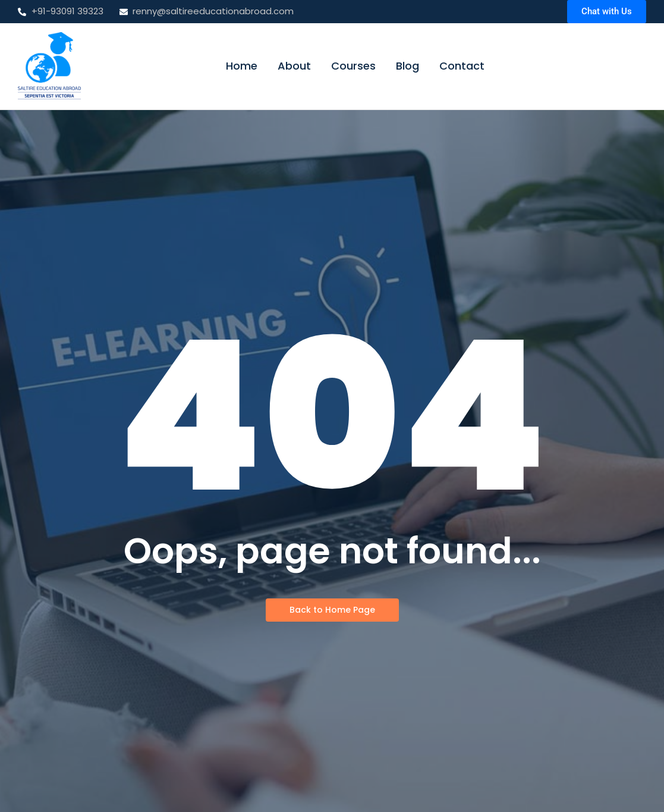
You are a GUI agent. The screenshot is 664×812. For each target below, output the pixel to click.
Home (242, 66)
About (294, 66)
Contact (462, 66)
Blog (407, 66)
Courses (353, 66)
